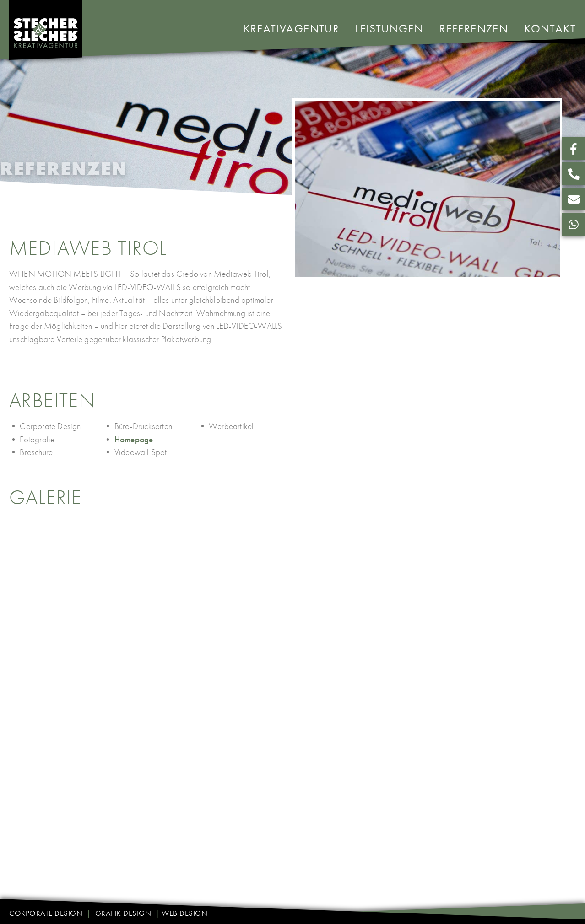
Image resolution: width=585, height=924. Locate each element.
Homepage (134, 439)
